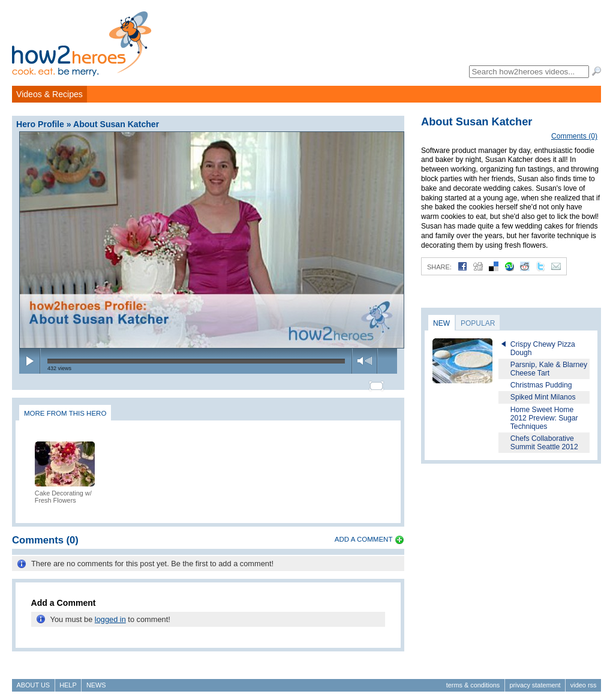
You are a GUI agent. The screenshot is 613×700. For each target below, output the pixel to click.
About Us (33, 680)
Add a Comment (364, 534)
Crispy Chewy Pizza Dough (543, 349)
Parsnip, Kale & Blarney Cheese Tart (549, 369)
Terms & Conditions (473, 680)
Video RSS (584, 680)
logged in (110, 614)
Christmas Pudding (541, 385)
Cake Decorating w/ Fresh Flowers (63, 491)
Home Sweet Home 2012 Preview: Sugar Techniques (544, 418)
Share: (439, 267)
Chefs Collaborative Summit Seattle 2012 (544, 443)
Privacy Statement (535, 680)
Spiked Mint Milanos (543, 397)
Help (68, 680)
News (96, 680)
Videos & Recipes (49, 94)
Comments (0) (574, 136)
